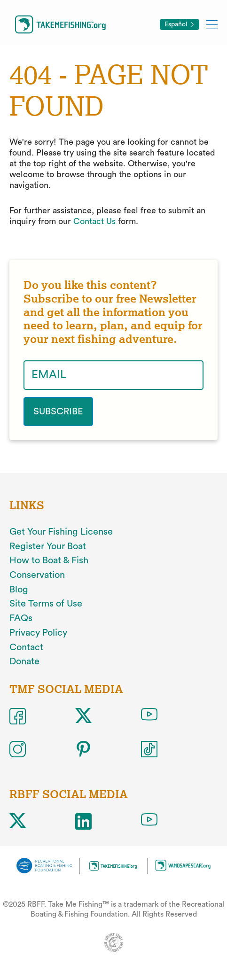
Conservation (37, 575)
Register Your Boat (48, 546)
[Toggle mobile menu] (212, 24)
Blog (19, 590)
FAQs (21, 618)
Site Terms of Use (46, 604)
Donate (24, 661)
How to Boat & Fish (49, 560)
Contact (26, 647)
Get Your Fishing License (61, 532)
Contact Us (94, 221)
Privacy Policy (38, 633)
